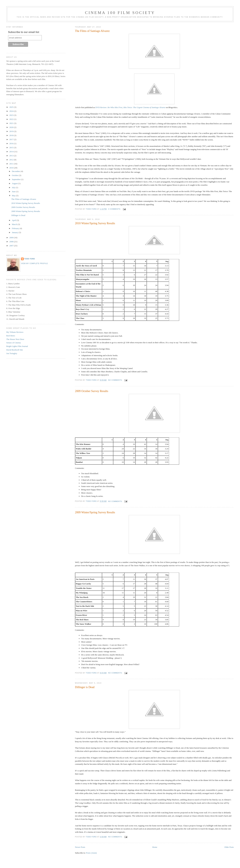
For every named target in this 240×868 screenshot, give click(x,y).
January (15, 232)
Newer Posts (80, 847)
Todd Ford (30, 259)
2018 (12, 135)
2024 (12, 111)
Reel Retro (11, 336)
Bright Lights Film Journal (17, 346)
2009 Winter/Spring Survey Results (95, 512)
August (15, 183)
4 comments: (115, 209)
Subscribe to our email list (24, 32)
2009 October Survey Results (92, 391)
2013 (12, 156)
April (14, 220)
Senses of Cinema (14, 343)
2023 (12, 115)
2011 (12, 164)
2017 (12, 139)
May (14, 196)
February (16, 228)
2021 (12, 123)
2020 (12, 127)
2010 (12, 168)
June (14, 191)
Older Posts (229, 847)
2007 (12, 246)
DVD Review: (130, 107)
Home (155, 847)
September (16, 179)
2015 (12, 147)
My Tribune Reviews (15, 332)
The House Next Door (15, 339)
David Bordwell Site (15, 350)
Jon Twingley (12, 353)
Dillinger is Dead (85, 687)
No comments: (116, 380)
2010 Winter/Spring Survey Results (95, 223)
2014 (12, 152)
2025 (12, 107)
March (15, 224)
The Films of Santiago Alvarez (92, 31)
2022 (12, 119)
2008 (12, 242)
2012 (12, 160)
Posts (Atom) (92, 853)
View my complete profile (35, 263)
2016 (12, 143)
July (14, 187)
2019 (12, 131)
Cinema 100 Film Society (120, 13)
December (16, 171)
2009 (12, 238)
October (15, 175)
